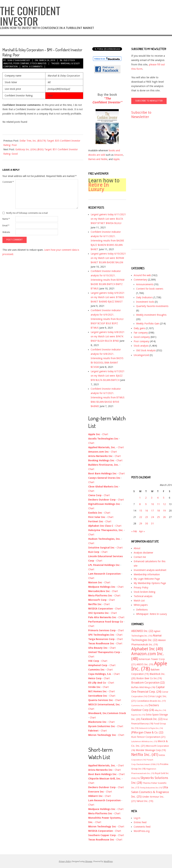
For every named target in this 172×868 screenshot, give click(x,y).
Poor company (21, 63)
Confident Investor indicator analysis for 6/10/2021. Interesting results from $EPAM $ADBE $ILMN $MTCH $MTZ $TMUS (107, 280)
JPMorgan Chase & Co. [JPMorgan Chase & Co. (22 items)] (147, 733)
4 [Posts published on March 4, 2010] (158, 498)
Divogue (89, 861)
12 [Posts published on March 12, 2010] (164, 504)
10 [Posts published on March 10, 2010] (153, 504)
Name (6, 219)
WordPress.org (142, 831)
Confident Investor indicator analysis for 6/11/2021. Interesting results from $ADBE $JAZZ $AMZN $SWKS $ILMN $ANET (107, 241)
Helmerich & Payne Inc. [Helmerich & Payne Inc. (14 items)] (151, 728)
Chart (105, 434)
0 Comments (36, 67)
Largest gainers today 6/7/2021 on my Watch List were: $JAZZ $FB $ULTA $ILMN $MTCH (108, 376)
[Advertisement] (145, 187)
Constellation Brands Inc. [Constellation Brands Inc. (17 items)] (151, 701)
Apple (116, 159)
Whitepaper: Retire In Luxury (152, 614)
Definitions (142, 610)
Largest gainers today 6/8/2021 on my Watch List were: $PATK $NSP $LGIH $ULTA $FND (108, 336)
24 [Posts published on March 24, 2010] (153, 517)
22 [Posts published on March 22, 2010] (141, 517)
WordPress (108, 861)
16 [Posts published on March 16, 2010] (147, 511)
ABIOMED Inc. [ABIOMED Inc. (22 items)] (142, 631)
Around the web (142, 275)
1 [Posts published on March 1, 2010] (140, 498)
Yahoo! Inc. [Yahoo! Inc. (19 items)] (145, 801)
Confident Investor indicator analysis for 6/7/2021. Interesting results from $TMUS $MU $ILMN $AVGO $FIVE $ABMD (108, 397)
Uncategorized (141, 355)
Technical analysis (143, 596)
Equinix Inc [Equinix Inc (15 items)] (138, 715)
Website (6, 232)
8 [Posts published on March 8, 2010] (140, 504)
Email (6, 226)
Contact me (140, 557)
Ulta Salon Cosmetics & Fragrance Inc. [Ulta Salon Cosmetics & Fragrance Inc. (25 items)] (150, 792)
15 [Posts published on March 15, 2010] (141, 511)
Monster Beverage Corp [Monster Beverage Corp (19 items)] (151, 750)
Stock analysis (38, 63)
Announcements (145, 284)
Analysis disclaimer (143, 553)
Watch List (139, 601)
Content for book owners (150, 289)
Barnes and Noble (98, 159)
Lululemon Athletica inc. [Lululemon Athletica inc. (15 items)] (144, 742)
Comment (8, 182)
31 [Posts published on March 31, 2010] (153, 524)
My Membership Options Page (150, 583)
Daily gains (139, 328)
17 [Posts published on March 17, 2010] (153, 511)
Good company (142, 337)
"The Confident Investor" (107, 100)
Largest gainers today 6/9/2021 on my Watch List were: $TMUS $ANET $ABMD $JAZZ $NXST (108, 297)
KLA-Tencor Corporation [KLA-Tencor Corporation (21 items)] (148, 737)
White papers (141, 605)
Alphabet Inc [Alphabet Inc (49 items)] (147, 649)
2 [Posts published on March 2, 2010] (146, 498)
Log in (137, 818)
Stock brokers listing (144, 592)
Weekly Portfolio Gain (148, 324)
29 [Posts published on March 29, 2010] (141, 524)
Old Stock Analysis (146, 350)
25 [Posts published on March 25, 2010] (158, 517)
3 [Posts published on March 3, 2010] (152, 498)
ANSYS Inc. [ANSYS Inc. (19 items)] (145, 664)
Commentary (140, 280)
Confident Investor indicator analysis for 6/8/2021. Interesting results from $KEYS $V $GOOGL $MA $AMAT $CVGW (107, 358)
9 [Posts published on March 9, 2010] (146, 504)
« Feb (134, 531)
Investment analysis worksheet (150, 570)
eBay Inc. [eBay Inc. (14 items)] (160, 710)
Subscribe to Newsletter (141, 115)
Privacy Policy (141, 587)
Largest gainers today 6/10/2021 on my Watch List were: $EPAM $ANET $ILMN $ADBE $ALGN (108, 258)
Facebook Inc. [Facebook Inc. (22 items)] (152, 719)
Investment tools (145, 302)
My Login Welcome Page (147, 579)
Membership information (147, 574)
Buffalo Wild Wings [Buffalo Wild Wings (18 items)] (143, 687)
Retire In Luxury (99, 187)
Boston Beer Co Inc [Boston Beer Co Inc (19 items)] (149, 678)
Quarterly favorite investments (152, 306)
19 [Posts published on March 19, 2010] (164, 511)
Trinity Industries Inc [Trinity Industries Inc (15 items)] (151, 788)
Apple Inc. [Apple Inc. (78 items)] (149, 666)
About (137, 548)
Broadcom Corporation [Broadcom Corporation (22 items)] (148, 683)
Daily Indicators (144, 297)
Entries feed (140, 822)
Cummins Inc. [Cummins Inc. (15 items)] (140, 706)
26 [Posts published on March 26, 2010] (164, 517)
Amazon (119, 155)
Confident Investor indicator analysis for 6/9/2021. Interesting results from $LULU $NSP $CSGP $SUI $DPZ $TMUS (107, 319)
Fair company (141, 333)
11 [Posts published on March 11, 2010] (158, 504)
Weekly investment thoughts (151, 315)
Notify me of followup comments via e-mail (27, 213)
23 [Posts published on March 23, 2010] (147, 517)
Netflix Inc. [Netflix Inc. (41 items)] (145, 755)
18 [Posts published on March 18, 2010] (158, 511)
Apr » (142, 531)
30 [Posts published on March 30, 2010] (147, 524)
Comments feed (142, 827)
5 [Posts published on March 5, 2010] (164, 498)
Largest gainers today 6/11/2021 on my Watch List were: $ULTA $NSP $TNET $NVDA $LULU (108, 219)
